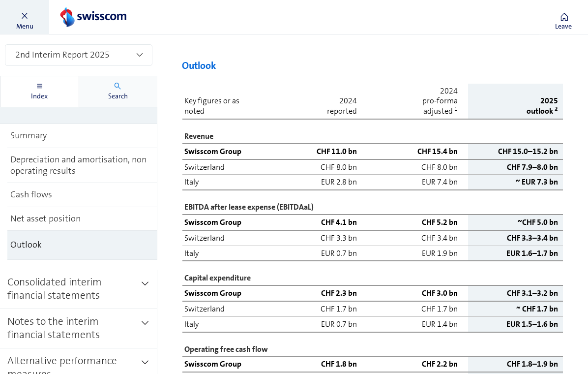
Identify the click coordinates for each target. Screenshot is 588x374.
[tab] (40, 92)
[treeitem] (82, 136)
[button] (25, 17)
